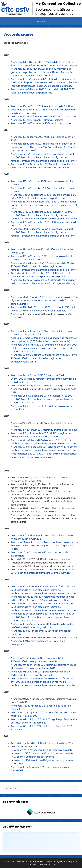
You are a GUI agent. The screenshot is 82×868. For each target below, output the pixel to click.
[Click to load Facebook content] (41, 842)
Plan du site (49, 864)
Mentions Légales (55, 861)
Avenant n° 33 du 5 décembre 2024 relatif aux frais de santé (43, 116)
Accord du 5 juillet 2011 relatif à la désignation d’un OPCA (42, 743)
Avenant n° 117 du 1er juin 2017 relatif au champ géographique (44, 430)
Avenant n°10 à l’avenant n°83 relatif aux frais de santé (44, 753)
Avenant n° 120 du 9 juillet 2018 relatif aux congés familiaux (43, 386)
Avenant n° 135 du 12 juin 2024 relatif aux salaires (37, 120)
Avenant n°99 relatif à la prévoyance (34, 757)
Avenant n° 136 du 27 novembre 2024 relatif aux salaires (41, 123)
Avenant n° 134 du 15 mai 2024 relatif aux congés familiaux (42, 106)
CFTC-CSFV (31, 861)
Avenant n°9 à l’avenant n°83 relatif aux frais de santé (43, 750)
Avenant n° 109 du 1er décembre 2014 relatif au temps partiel (44, 638)
